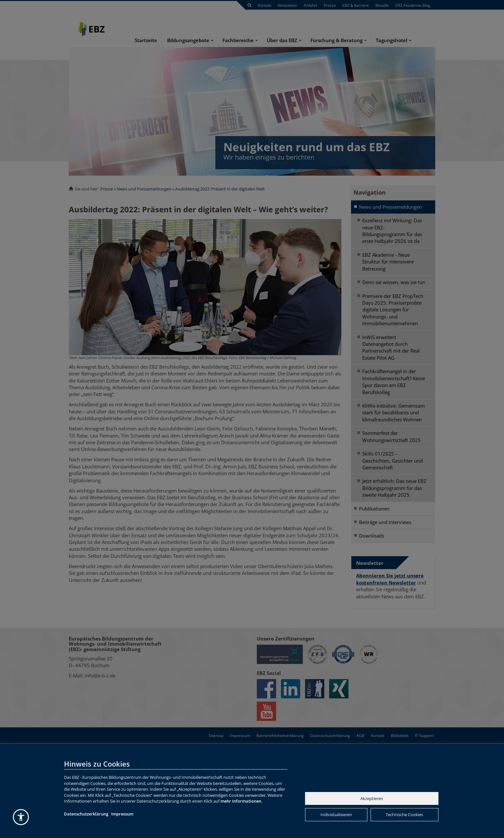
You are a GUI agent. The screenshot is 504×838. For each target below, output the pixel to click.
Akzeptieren (372, 798)
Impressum (122, 814)
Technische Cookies (404, 815)
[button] (21, 817)
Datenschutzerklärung (86, 814)
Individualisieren (336, 815)
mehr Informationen (241, 801)
